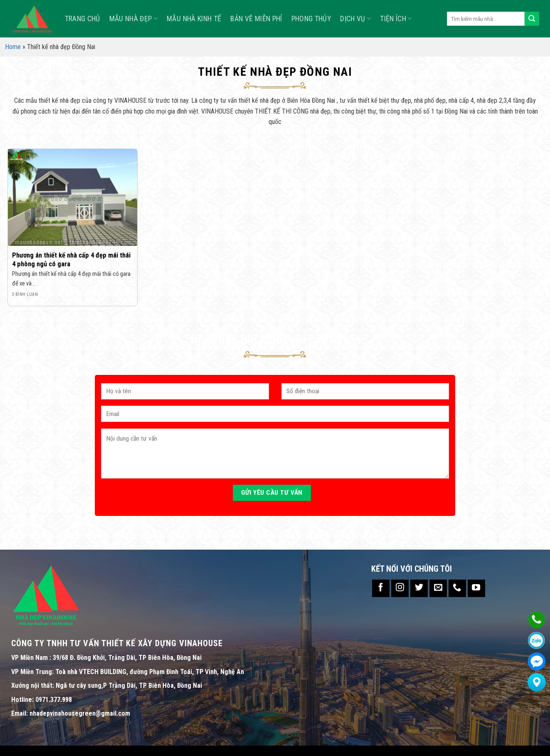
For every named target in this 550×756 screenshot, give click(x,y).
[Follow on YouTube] (476, 588)
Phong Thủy (311, 19)
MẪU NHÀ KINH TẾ (194, 19)
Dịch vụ (355, 19)
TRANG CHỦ (83, 19)
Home (13, 47)
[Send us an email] (438, 588)
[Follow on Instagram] (400, 588)
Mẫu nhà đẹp (133, 19)
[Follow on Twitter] (419, 588)
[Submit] (532, 19)
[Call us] (457, 588)
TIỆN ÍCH (396, 19)
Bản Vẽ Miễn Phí (256, 19)
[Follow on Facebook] (381, 588)
